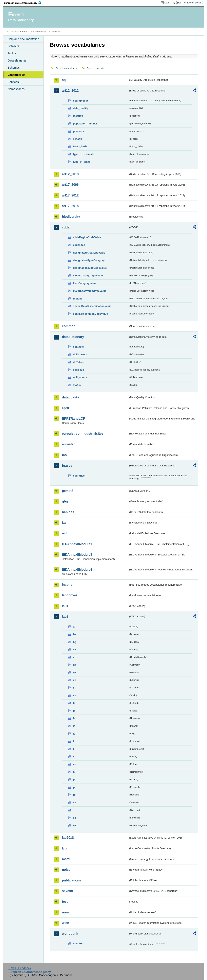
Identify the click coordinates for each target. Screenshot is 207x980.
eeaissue (78, 370)
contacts (78, 347)
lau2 (65, 616)
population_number (85, 124)
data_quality (81, 108)
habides (68, 512)
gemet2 (68, 491)
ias (64, 523)
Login (167, 3)
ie (74, 726)
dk (74, 673)
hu (75, 718)
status (77, 385)
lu (74, 749)
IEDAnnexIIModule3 (77, 555)
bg (75, 642)
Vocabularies (16, 75)
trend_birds (80, 146)
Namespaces (16, 89)
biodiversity (71, 217)
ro (74, 795)
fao (64, 455)
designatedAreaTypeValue (89, 253)
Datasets (13, 46)
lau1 (65, 606)
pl (74, 780)
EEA (24, 3)
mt (75, 764)
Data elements (17, 61)
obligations (80, 377)
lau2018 (68, 838)
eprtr (65, 408)
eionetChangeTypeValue (88, 276)
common (69, 326)
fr (74, 711)
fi (74, 703)
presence (79, 131)
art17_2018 (70, 206)
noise (66, 870)
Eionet (24, 32)
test (65, 902)
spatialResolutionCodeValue (90, 314)
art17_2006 (70, 185)
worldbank (70, 934)
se (74, 802)
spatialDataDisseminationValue (92, 306)
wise (65, 923)
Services (13, 82)
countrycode (81, 101)
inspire (67, 585)
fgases (67, 466)
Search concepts (96, 68)
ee (74, 680)
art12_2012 (70, 91)
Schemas (14, 68)
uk (74, 826)
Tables (12, 53)
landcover (70, 595)
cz (74, 657)
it (74, 734)
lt (74, 741)
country (78, 943)
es (74, 695)
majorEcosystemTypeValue (90, 291)
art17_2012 (70, 195)
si (74, 810)
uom (65, 912)
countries (79, 476)
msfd (66, 859)
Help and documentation (23, 39)
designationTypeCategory (89, 260)
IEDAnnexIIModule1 (77, 544)
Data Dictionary (38, 32)
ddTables (79, 362)
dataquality (70, 397)
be (74, 634)
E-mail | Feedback (19, 968)
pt (74, 787)
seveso (67, 891)
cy (74, 649)
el (74, 688)
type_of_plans (82, 162)
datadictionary (73, 337)
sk (74, 818)
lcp (64, 848)
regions (78, 299)
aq (64, 80)
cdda (66, 227)
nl (74, 772)
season (77, 139)
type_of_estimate (84, 154)
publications (71, 880)
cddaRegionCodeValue (87, 237)
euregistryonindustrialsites (83, 434)
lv (74, 757)
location (78, 116)
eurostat (68, 444)
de (74, 665)
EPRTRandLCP (73, 419)
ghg (65, 501)
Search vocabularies (66, 68)
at (74, 627)
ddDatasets (80, 354)
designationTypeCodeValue (90, 268)
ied (64, 533)
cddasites (79, 245)
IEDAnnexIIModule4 (77, 570)
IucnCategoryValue (85, 283)
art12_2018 (70, 174)
